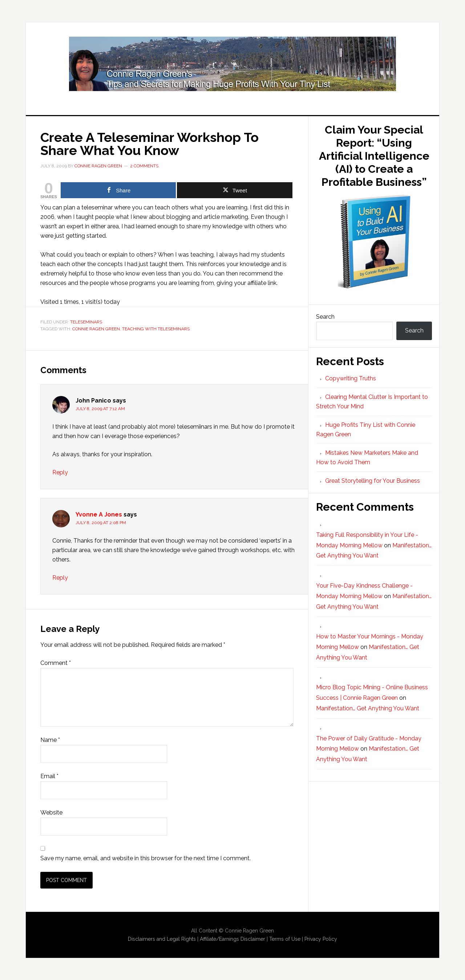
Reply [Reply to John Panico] (60, 472)
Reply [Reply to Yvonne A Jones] (60, 578)
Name (50, 740)
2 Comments (144, 166)
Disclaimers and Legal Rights (162, 939)
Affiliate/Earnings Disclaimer (232, 939)
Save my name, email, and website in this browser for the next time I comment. (145, 858)
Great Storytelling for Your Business (373, 481)
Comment (56, 663)
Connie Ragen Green (96, 329)
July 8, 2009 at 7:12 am (100, 409)
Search (325, 317)
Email (49, 776)
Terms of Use (285, 939)
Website (51, 812)
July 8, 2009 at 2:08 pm (101, 523)
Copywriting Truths (351, 378)
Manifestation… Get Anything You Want (368, 708)
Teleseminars (86, 322)
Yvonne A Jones (99, 514)
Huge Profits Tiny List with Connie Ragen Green (232, 64)
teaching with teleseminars (156, 329)
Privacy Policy (321, 939)
